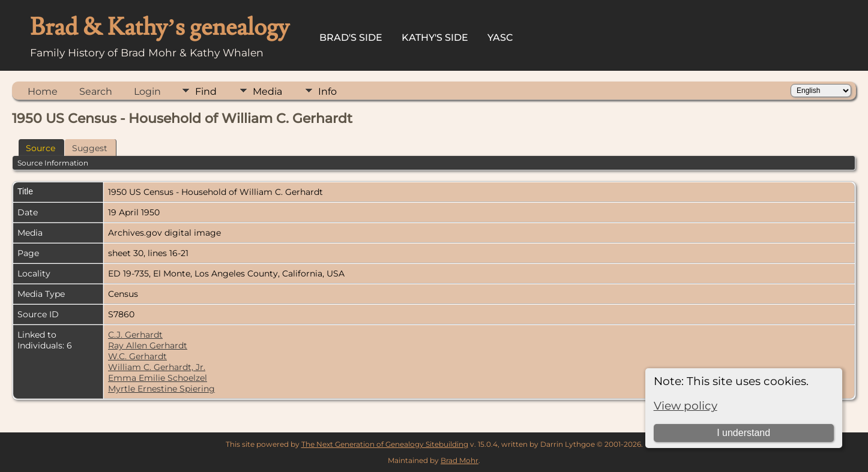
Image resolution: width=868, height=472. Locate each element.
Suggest (90, 148)
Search (96, 91)
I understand (743, 433)
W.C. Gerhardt (137, 356)
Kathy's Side (435, 37)
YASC (500, 37)
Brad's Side (351, 37)
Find (206, 91)
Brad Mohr (460, 460)
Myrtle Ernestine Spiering (161, 389)
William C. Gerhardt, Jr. (157, 367)
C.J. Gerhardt (135, 335)
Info (327, 91)
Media (267, 91)
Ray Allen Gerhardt (148, 345)
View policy (686, 406)
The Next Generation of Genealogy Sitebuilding (385, 444)
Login (147, 91)
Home (43, 91)
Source (41, 148)
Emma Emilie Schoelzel (158, 378)
